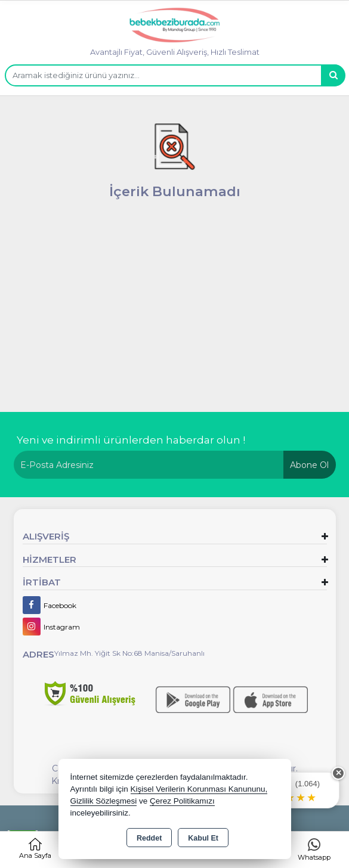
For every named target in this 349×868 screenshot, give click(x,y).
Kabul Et (203, 838)
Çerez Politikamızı (182, 801)
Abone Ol (309, 465)
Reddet (149, 838)
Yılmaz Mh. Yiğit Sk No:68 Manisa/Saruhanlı (129, 653)
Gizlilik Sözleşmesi (104, 801)
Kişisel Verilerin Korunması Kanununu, (199, 789)
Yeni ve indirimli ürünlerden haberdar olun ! (131, 440)
